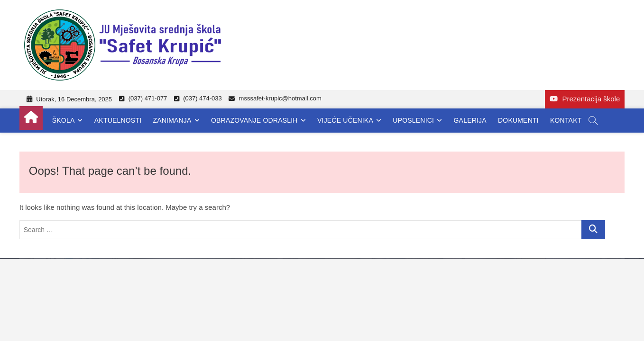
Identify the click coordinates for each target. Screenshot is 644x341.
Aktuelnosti (118, 120)
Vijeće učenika (345, 120)
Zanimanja (172, 120)
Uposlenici (413, 120)
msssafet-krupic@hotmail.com (275, 98)
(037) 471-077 (143, 98)
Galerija (470, 120)
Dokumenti (518, 120)
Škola (64, 120)
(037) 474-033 (198, 98)
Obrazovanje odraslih (254, 120)
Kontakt (566, 120)
